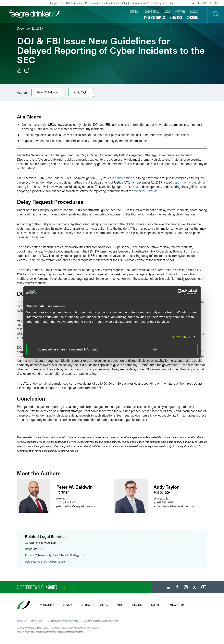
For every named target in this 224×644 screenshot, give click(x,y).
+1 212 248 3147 (66, 502)
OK (155, 349)
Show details (181, 337)
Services (68, 605)
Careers (155, 605)
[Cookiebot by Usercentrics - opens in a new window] (180, 292)
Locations (137, 605)
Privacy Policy (37, 621)
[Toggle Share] (27, 70)
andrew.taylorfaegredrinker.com (174, 506)
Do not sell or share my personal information (69, 349)
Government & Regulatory (43, 543)
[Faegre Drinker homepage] (34, 14)
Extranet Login (176, 605)
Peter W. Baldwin (47, 92)
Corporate (34, 549)
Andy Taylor (81, 92)
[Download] (19, 70)
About (120, 605)
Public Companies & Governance (48, 562)
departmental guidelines (189, 182)
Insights (103, 605)
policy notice (123, 178)
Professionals (47, 605)
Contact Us (21, 621)
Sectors (86, 605)
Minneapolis (161, 498)
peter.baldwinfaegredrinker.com (76, 506)
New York (62, 498)
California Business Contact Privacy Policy (102, 621)
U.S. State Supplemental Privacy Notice (64, 621)
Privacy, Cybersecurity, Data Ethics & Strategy (55, 555)
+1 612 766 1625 (163, 502)
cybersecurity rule (146, 191)
